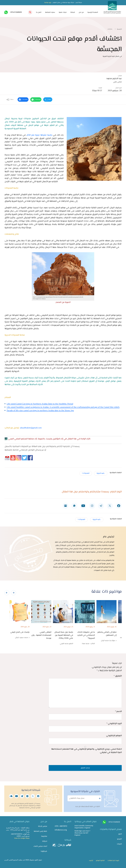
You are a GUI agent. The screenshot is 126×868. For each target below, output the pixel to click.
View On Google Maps (22, 838)
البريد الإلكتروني (114, 724)
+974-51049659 (16, 12)
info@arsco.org (61, 830)
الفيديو (119, 839)
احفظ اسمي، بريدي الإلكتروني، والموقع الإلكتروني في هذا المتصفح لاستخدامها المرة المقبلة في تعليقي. (86, 751)
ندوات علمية (63, 12)
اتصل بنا (39, 12)
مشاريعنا (44, 836)
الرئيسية (119, 29)
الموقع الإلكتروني (114, 736)
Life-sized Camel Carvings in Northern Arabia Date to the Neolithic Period (40, 404)
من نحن (81, 12)
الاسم (118, 711)
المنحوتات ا (86, 473)
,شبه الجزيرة (101, 473)
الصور (120, 834)
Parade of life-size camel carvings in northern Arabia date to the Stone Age (40, 411)
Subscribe (99, 798)
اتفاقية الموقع (100, 861)
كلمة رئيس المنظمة (40, 831)
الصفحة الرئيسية (93, 12)
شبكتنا (73, 12)
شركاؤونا (44, 851)
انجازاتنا (45, 841)
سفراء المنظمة (50, 12)
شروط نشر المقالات (113, 861)
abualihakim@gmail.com (31, 428)
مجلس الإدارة (43, 826)
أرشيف (91, 861)
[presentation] (7, 593)
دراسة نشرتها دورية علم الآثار (40, 135)
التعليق (118, 676)
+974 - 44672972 (61, 826)
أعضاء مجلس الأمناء (40, 846)
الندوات (119, 844)
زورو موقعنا (48, 3)
